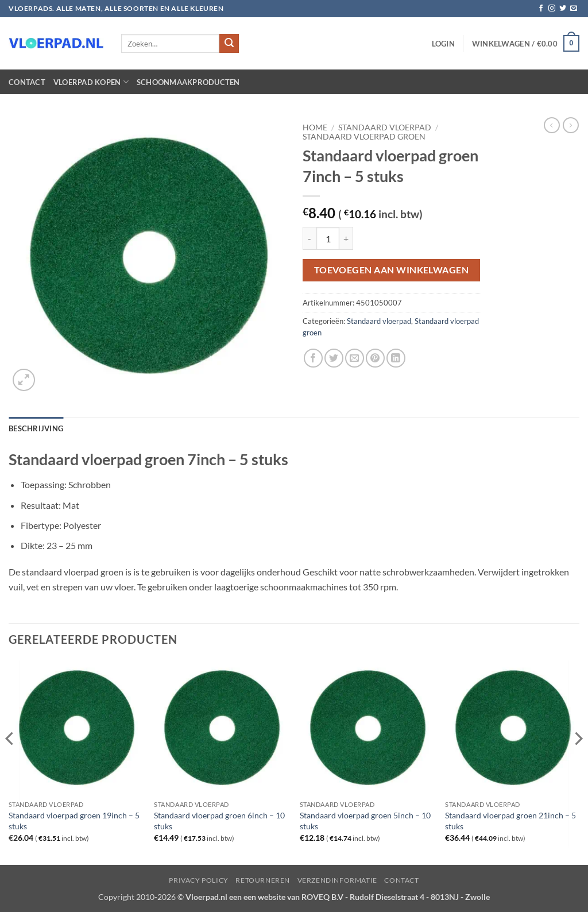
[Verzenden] (229, 44)
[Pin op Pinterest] (375, 358)
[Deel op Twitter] (334, 358)
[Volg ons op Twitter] (563, 9)
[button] (443, 44)
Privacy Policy (199, 880)
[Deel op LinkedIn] (396, 358)
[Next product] (552, 125)
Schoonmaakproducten (188, 82)
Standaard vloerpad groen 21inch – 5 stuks (510, 821)
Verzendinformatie (337, 880)
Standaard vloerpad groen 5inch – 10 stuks (365, 821)
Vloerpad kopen (91, 82)
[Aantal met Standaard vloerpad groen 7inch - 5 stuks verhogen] (346, 238)
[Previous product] (571, 125)
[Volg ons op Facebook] (541, 9)
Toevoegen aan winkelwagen (392, 270)
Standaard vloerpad (385, 127)
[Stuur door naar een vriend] (355, 358)
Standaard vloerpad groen (364, 137)
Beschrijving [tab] (36, 428)
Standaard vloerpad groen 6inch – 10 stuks (219, 821)
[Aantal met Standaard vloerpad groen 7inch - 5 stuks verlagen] (310, 238)
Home (315, 127)
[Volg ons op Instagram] (552, 9)
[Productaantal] (328, 238)
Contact (27, 82)
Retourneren (263, 880)
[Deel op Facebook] (313, 358)
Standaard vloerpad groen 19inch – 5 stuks (74, 821)
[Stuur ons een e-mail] (574, 9)
